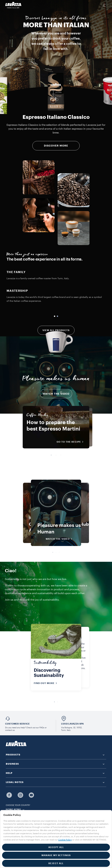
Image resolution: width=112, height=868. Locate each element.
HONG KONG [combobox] (13, 810)
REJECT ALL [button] (56, 863)
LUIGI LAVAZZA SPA (72, 724)
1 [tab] (51, 455)
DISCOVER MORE (56, 146)
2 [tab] (56, 455)
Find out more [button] (46, 683)
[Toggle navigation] (104, 5)
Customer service (17, 724)
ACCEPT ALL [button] (56, 847)
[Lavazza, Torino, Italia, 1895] (13, 5)
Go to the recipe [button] (71, 442)
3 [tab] (61, 455)
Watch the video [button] (56, 394)
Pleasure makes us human (56, 379)
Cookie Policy (65, 840)
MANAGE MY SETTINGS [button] (56, 855)
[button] (56, 755)
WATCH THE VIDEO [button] (60, 539)
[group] (56, 92)
